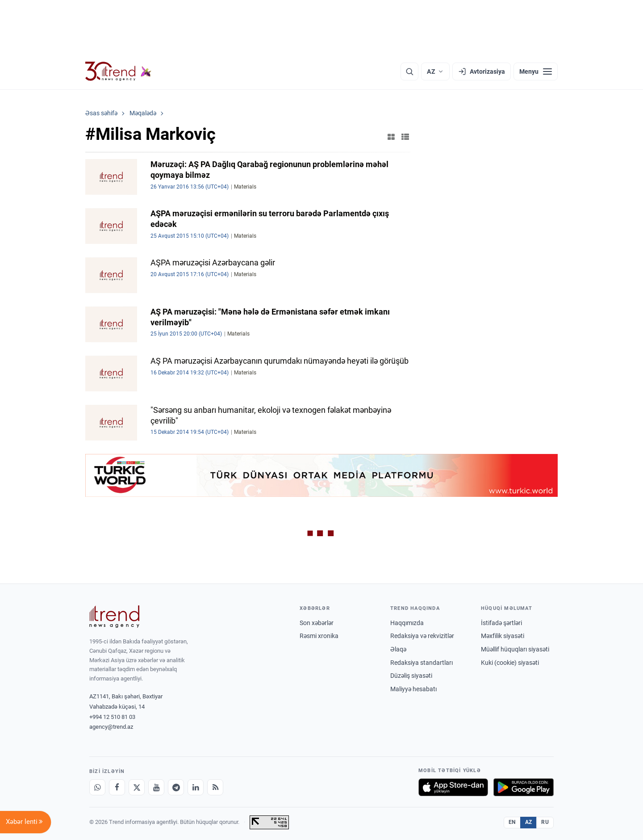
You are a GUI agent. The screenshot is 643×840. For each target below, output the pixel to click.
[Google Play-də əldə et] (524, 787)
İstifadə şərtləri (501, 623)
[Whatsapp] (97, 787)
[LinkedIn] (196, 787)
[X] (137, 787)
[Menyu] (536, 71)
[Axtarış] (409, 71)
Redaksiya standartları (422, 663)
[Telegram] (176, 787)
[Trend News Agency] (114, 617)
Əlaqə (398, 649)
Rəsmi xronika (319, 636)
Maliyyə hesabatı (413, 689)
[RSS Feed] (215, 787)
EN (512, 822)
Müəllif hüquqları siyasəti (515, 649)
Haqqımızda (407, 623)
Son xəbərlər (317, 623)
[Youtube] (156, 787)
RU (545, 822)
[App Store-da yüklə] (453, 787)
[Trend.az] (118, 71)
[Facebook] (117, 787)
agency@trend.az (111, 727)
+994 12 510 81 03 (112, 717)
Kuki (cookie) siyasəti (510, 663)
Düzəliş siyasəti (411, 676)
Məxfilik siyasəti (503, 636)
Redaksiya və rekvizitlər (422, 636)
